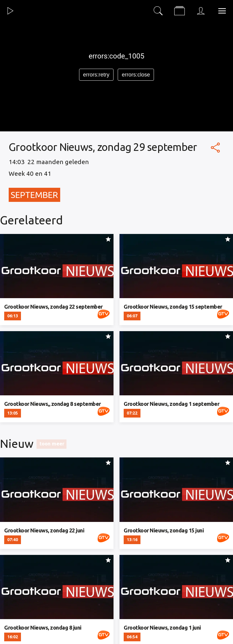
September (34, 195)
